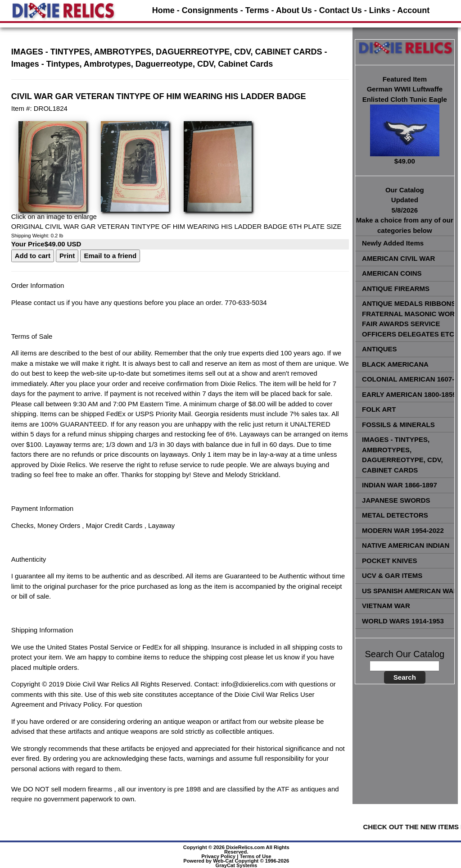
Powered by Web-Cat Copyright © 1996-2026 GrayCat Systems (236, 863)
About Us (294, 10)
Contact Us (341, 10)
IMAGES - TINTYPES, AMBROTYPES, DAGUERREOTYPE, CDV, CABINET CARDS (167, 52)
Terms (257, 10)
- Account (411, 10)
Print (67, 256)
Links (380, 10)
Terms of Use (255, 856)
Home (163, 10)
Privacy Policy (218, 856)
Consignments (210, 10)
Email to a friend (110, 256)
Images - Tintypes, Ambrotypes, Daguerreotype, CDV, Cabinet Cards (142, 64)
